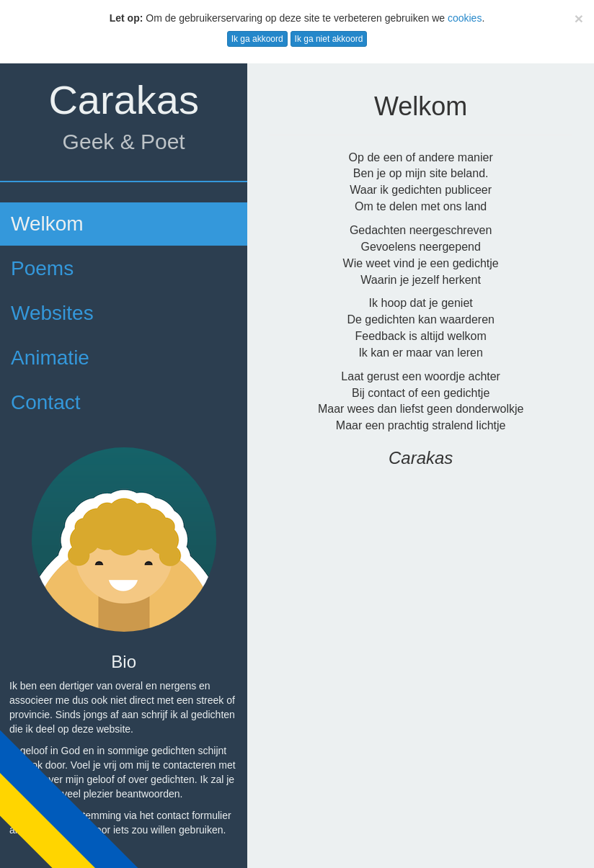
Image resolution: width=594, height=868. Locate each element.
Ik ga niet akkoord (329, 39)
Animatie (50, 358)
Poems (42, 268)
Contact (46, 402)
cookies (465, 18)
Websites (52, 313)
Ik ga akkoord (257, 39)
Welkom (47, 224)
